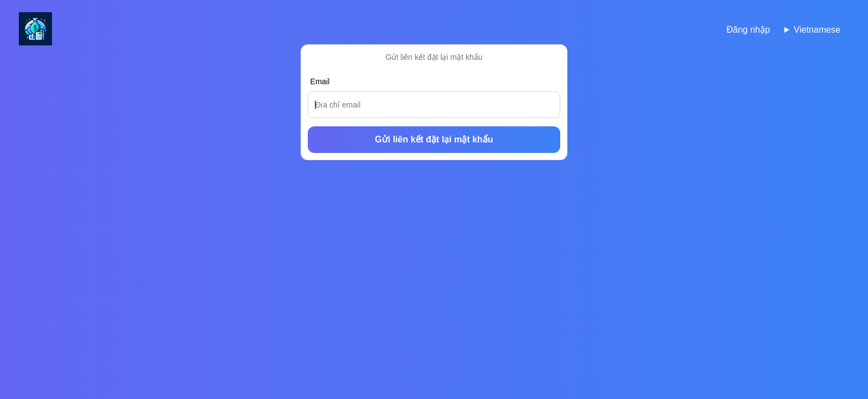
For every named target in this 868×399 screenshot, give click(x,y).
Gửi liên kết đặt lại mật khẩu (434, 139)
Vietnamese (817, 30)
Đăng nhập (748, 30)
